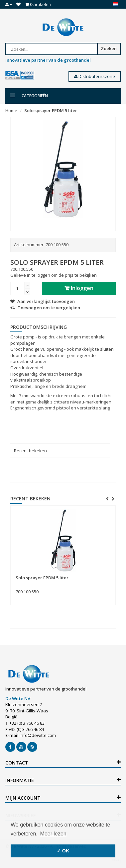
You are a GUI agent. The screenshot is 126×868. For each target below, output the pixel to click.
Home (11, 110)
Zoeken (109, 48)
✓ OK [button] (63, 851)
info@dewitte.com (38, 735)
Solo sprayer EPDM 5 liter (51, 110)
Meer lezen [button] (53, 834)
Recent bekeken (30, 451)
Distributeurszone (95, 76)
